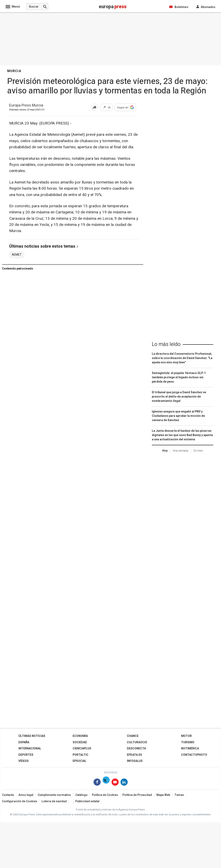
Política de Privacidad (137, 795)
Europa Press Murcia (26, 106)
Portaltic (81, 755)
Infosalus (135, 761)
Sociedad (80, 742)
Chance (133, 736)
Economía (80, 736)
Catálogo (81, 795)
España (24, 742)
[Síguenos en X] (106, 783)
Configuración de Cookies (20, 801)
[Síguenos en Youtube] (115, 783)
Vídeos (24, 761)
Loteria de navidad (54, 801)
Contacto (8, 795)
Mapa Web (163, 795)
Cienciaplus (82, 748)
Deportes (26, 755)
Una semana (180, 451)
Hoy (165, 451)
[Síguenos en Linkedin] (124, 783)
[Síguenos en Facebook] (97, 783)
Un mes (198, 451)
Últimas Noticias (32, 736)
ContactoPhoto (194, 755)
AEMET (17, 255)
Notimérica (190, 748)
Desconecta (136, 748)
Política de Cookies (105, 795)
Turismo (188, 742)
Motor (186, 736)
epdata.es (134, 755)
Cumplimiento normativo (54, 795)
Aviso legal (26, 795)
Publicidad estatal (87, 801)
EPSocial (79, 761)
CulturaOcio (137, 742)
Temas (179, 795)
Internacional (30, 748)
